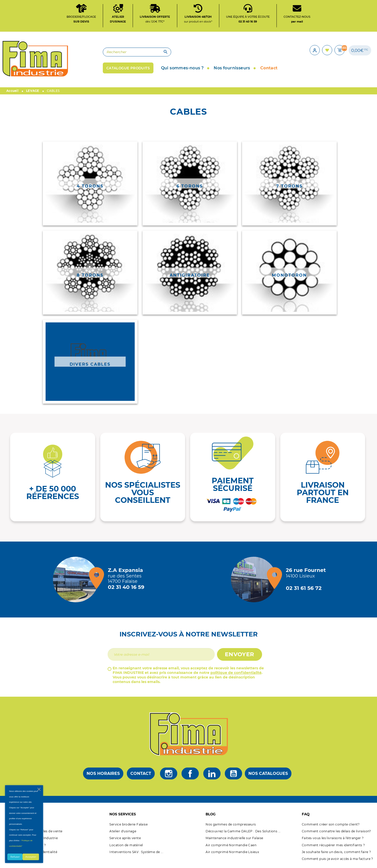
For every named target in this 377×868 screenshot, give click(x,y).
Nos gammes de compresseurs (231, 826)
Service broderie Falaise (128, 826)
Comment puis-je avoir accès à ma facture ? (338, 860)
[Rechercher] (130, 53)
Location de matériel (126, 846)
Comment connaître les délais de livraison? (336, 832)
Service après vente (125, 840)
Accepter (31, 857)
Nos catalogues (268, 775)
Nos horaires (103, 775)
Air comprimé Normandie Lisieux (232, 853)
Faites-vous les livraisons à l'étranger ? (333, 840)
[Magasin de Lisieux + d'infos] (255, 581)
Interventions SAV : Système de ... (136, 853)
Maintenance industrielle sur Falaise (234, 840)
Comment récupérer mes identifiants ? (333, 846)
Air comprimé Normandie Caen (231, 846)
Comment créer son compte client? (331, 826)
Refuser (15, 857)
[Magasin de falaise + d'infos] (77, 581)
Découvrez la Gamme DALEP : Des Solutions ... (243, 832)
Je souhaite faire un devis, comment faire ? (336, 853)
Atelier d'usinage (123, 832)
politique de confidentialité (236, 674)
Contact (141, 775)
